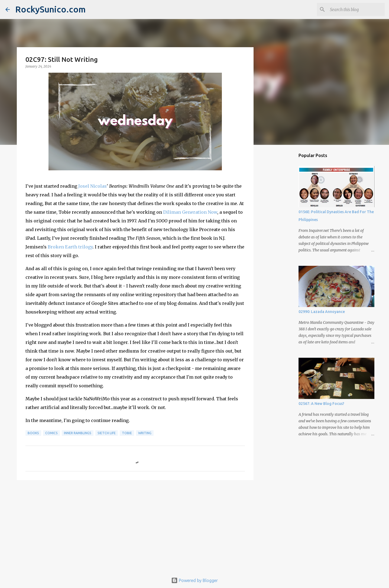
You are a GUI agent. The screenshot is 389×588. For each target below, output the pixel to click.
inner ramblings (78, 433)
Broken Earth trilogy (70, 247)
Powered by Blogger (194, 580)
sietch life (107, 433)
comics (51, 433)
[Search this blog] (356, 9)
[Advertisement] (135, 526)
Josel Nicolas (93, 186)
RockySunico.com (50, 9)
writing (145, 433)
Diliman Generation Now (190, 212)
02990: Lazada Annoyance (322, 312)
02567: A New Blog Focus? (321, 404)
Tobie (127, 433)
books (33, 433)
